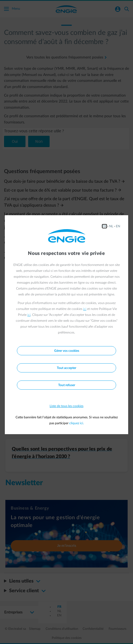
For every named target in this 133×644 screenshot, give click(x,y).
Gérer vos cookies (67, 351)
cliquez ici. (77, 423)
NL (111, 226)
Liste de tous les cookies (66, 406)
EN (118, 226)
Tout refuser (67, 385)
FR (104, 226)
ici (85, 309)
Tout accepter (66, 368)
